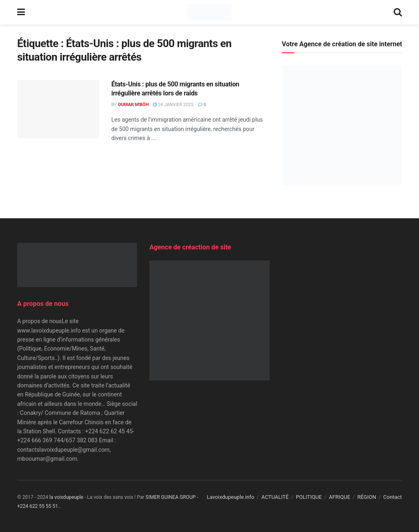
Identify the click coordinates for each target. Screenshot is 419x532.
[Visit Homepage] (209, 12)
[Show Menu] (21, 12)
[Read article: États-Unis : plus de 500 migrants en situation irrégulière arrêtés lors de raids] (58, 109)
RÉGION (367, 497)
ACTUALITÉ (275, 497)
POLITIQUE (309, 497)
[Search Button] (398, 12)
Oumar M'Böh (133, 105)
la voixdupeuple (66, 497)
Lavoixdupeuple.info (230, 497)
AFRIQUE (340, 497)
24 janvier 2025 (173, 105)
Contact (393, 497)
